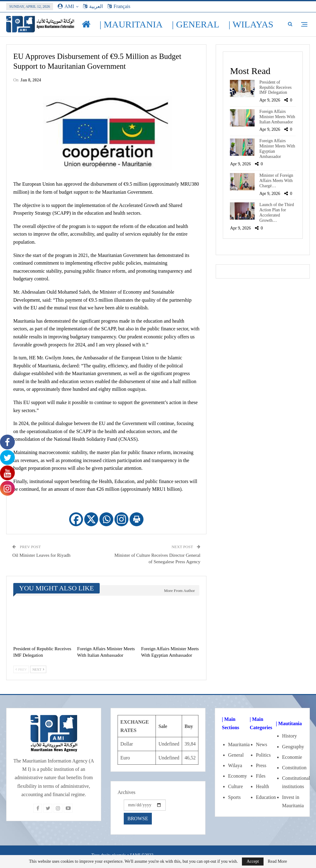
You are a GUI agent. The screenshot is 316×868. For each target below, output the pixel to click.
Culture (235, 786)
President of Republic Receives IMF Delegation (275, 87)
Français (119, 6)
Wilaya (235, 765)
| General (196, 24)
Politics (263, 755)
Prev (21, 669)
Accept (253, 861)
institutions (293, 786)
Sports (234, 797)
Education (266, 797)
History (289, 736)
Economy (237, 776)
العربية (93, 6)
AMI (66, 6)
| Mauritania (131, 24)
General (236, 755)
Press (261, 765)
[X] (91, 519)
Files (261, 776)
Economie (292, 757)
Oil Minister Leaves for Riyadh (41, 555)
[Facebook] (76, 519)
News (261, 744)
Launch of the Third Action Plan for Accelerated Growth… (276, 212)
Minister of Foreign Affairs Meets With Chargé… (276, 181)
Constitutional (296, 778)
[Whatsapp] (106, 519)
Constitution (294, 768)
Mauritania (239, 744)
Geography (293, 747)
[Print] (137, 519)
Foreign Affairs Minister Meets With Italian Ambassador (277, 117)
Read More (277, 862)
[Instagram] (121, 519)
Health (262, 786)
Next (38, 669)
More (242, 24)
